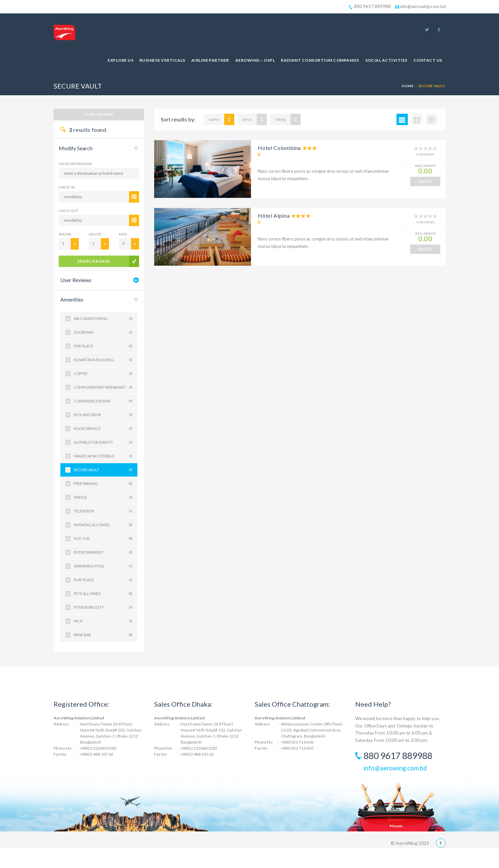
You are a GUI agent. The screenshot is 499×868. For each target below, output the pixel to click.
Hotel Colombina (279, 148)
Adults (95, 234)
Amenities (72, 299)
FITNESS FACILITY (103, 607)
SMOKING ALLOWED (103, 525)
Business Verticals (162, 60)
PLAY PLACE (103, 580)
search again (94, 261)
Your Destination (75, 164)
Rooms (65, 234)
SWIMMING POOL (103, 566)
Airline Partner (210, 60)
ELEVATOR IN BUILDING (103, 360)
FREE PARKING (103, 484)
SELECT (425, 181)
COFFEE (103, 374)
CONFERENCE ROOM (103, 401)
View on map (99, 114)
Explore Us (120, 60)
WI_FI (103, 621)
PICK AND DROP (103, 415)
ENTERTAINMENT (103, 552)
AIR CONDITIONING (103, 319)
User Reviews (76, 280)
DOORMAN (103, 332)
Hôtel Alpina (274, 215)
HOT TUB (103, 539)
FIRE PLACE (103, 346)
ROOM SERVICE (103, 429)
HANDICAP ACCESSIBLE (103, 456)
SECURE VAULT (103, 470)
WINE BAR (103, 635)
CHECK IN (67, 187)
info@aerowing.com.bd (420, 6)
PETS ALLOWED (103, 594)
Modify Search (76, 148)
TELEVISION (103, 511)
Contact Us (428, 60)
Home (408, 86)
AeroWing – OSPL (255, 60)
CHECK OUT (69, 211)
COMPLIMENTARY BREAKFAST (103, 387)
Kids (123, 234)
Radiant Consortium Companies (320, 60)
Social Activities (386, 60)
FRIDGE (103, 497)
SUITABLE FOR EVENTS (103, 442)
